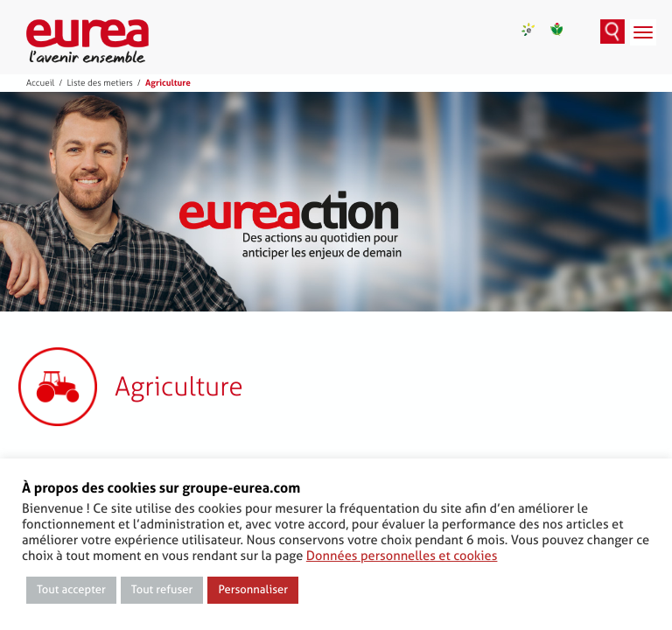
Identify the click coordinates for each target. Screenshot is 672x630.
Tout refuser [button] (162, 590)
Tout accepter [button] (71, 590)
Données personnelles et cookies (402, 556)
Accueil (40, 83)
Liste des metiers (99, 83)
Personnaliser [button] (253, 590)
